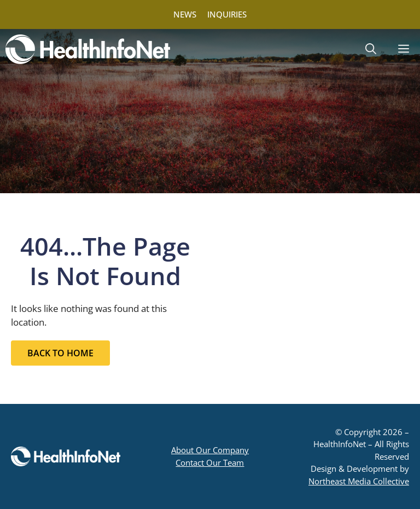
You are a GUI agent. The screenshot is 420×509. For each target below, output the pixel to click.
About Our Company (210, 450)
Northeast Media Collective (359, 481)
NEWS (185, 14)
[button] (371, 49)
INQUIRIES (227, 14)
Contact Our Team (210, 462)
